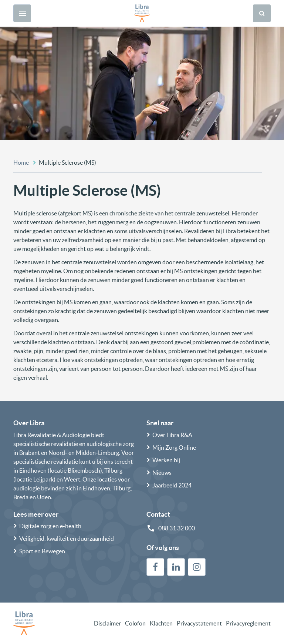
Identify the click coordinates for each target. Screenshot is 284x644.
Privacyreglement (248, 623)
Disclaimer (107, 623)
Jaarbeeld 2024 (172, 485)
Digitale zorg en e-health (50, 526)
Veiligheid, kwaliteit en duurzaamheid (67, 539)
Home (21, 162)
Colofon (135, 623)
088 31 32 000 (177, 528)
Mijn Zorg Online (174, 447)
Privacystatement (199, 623)
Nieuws (162, 473)
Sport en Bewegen (42, 551)
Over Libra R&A (172, 435)
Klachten (161, 623)
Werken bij (166, 460)
